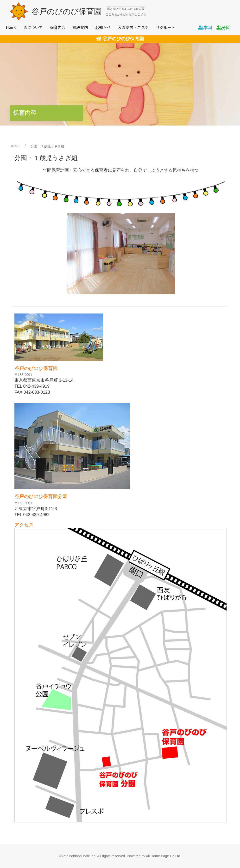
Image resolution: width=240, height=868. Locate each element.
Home (11, 27)
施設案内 (80, 27)
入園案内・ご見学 (133, 27)
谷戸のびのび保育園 (120, 39)
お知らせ (103, 27)
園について (33, 27)
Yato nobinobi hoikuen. (79, 856)
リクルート (165, 27)
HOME (15, 146)
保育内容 (58, 27)
